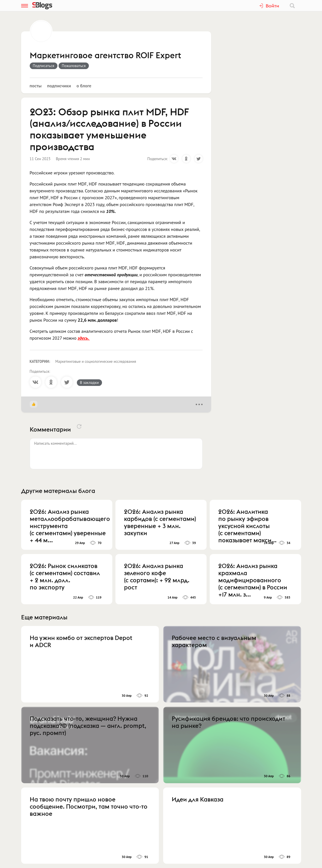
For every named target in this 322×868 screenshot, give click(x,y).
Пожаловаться (74, 66)
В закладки (89, 382)
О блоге (84, 86)
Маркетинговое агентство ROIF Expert (105, 56)
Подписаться (44, 66)
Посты (36, 86)
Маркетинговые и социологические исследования (96, 362)
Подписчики (59, 86)
